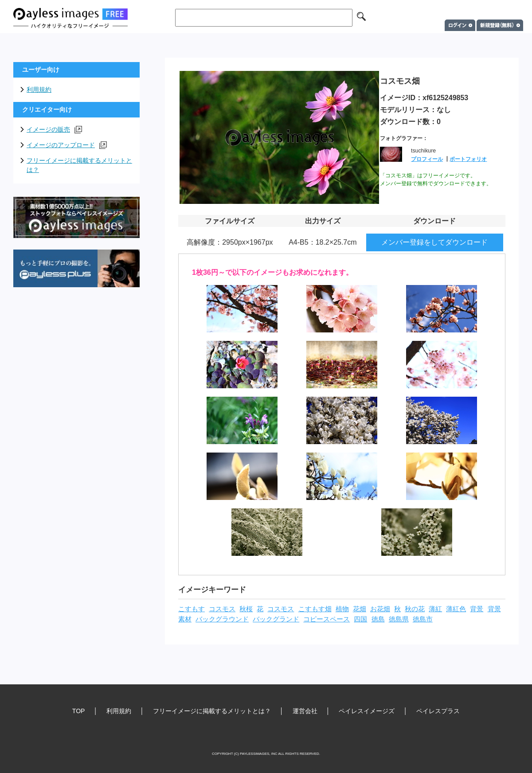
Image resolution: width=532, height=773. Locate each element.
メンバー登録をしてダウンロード (434, 242)
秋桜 (246, 609)
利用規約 (39, 90)
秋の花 (415, 609)
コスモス (222, 609)
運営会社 (305, 711)
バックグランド (276, 619)
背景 (477, 609)
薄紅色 (456, 609)
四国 (360, 619)
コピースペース (327, 619)
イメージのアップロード (67, 145)
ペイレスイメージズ (367, 711)
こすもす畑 (315, 609)
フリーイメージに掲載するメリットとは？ (79, 165)
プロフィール (427, 159)
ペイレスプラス (438, 711)
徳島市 (423, 619)
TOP (79, 711)
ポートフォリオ (468, 159)
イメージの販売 (54, 130)
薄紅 (435, 609)
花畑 (360, 609)
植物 (342, 609)
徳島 (378, 619)
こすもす (192, 609)
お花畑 (380, 609)
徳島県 (399, 619)
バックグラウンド (222, 619)
